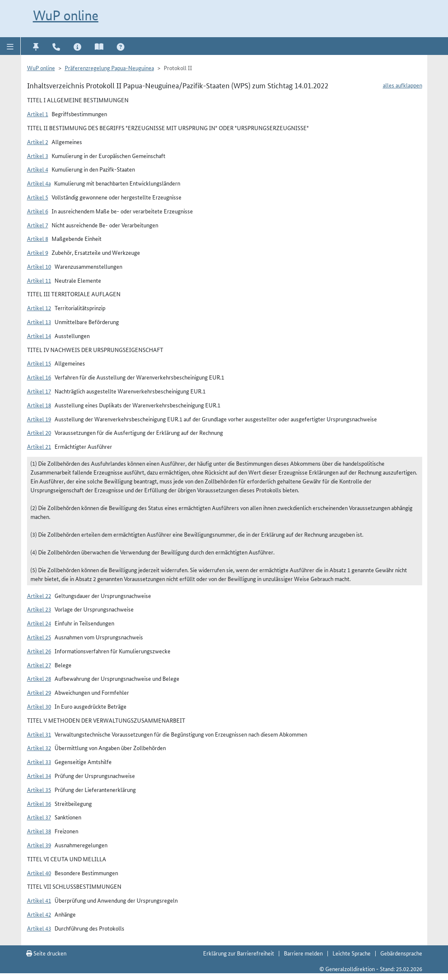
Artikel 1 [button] (38, 114)
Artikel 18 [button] (39, 405)
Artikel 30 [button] (39, 706)
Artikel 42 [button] (39, 914)
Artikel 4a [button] (39, 183)
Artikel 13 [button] (39, 322)
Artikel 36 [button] (39, 803)
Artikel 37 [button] (39, 817)
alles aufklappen (403, 85)
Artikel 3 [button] (38, 156)
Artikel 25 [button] (39, 637)
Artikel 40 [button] (39, 873)
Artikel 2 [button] (38, 142)
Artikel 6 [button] (38, 211)
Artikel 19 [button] (39, 419)
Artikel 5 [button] (38, 197)
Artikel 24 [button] (39, 623)
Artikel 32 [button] (39, 748)
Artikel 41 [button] (39, 900)
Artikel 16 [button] (39, 377)
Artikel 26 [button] (39, 651)
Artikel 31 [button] (39, 734)
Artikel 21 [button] (39, 446)
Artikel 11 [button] (39, 280)
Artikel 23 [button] (39, 609)
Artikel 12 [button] (39, 308)
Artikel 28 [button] (39, 678)
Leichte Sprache (352, 953)
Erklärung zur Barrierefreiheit (239, 953)
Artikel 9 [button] (38, 252)
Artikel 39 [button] (39, 845)
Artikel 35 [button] (39, 789)
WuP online (66, 15)
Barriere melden (303, 953)
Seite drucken (46, 953)
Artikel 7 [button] (38, 225)
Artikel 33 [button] (39, 762)
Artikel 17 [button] (39, 391)
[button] (10, 46)
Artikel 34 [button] (39, 775)
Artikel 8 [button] (38, 238)
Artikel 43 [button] (39, 928)
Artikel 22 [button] (39, 595)
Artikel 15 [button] (39, 363)
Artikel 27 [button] (39, 665)
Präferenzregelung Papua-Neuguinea (109, 68)
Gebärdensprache (401, 953)
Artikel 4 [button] (38, 169)
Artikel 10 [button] (39, 266)
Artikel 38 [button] (39, 831)
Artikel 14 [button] (39, 336)
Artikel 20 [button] (39, 432)
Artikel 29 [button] (39, 692)
